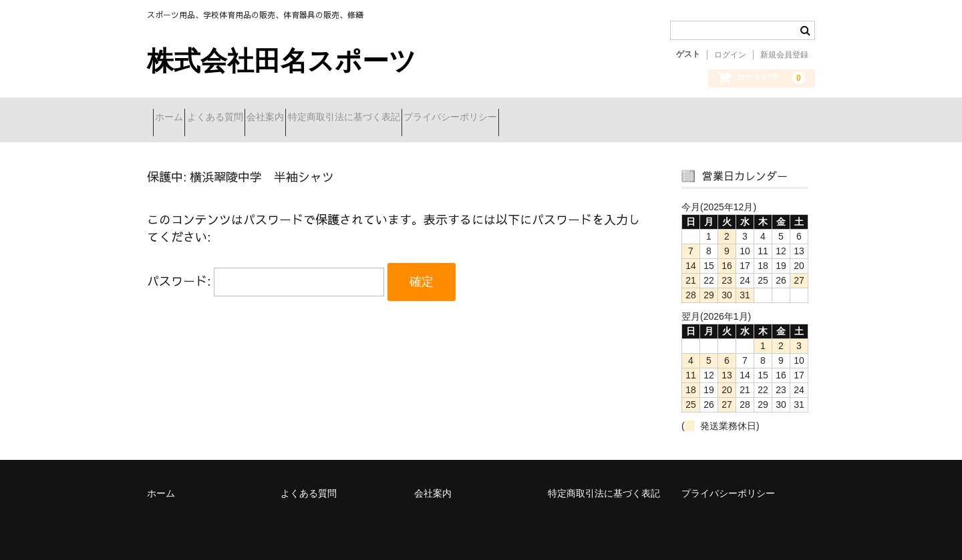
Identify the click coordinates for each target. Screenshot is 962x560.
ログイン (730, 55)
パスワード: (266, 273)
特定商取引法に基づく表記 (421, 118)
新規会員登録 (784, 55)
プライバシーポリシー (551, 118)
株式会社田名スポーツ (282, 61)
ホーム (175, 118)
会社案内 (319, 118)
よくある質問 (245, 118)
